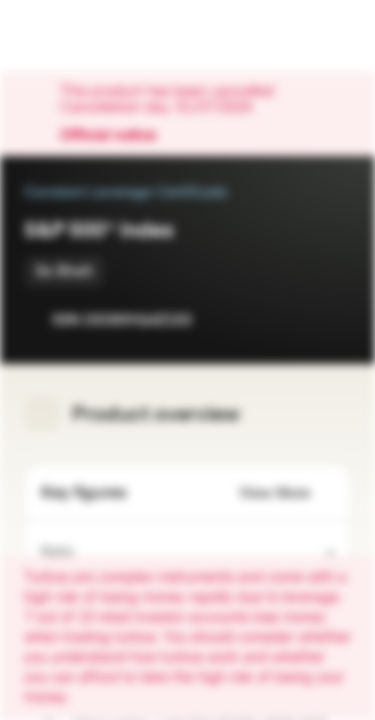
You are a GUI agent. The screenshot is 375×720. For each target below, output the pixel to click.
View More (286, 493)
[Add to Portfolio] (331, 320)
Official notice (118, 136)
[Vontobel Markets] (78, 36)
